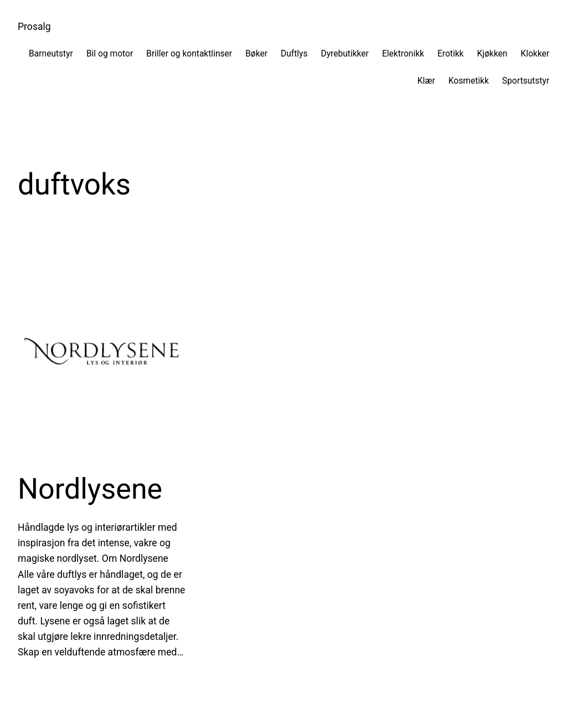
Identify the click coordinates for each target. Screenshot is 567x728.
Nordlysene (90, 489)
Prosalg (34, 27)
